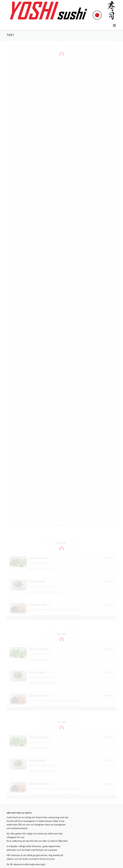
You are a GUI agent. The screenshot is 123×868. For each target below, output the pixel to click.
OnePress (70, 862)
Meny (114, 25)
